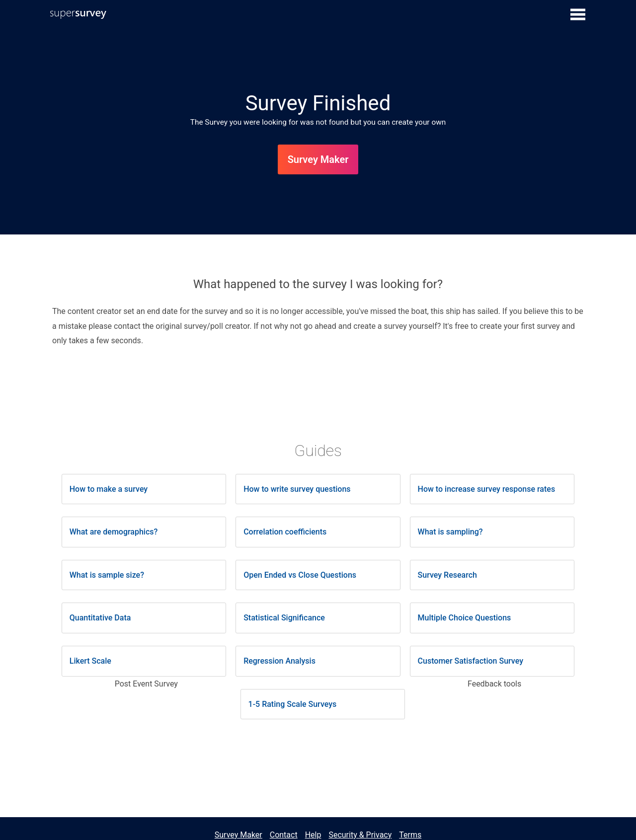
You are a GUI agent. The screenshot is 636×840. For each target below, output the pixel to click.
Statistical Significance (284, 618)
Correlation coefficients (285, 532)
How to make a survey (109, 489)
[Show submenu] (578, 13)
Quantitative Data (100, 618)
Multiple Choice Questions (465, 618)
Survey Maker (318, 159)
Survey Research (447, 575)
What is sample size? (107, 575)
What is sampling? (450, 532)
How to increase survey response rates (487, 489)
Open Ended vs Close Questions (300, 575)
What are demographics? (114, 532)
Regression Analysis (279, 661)
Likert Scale (90, 661)
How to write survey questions (297, 489)
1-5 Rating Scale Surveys (293, 704)
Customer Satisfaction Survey (471, 661)
